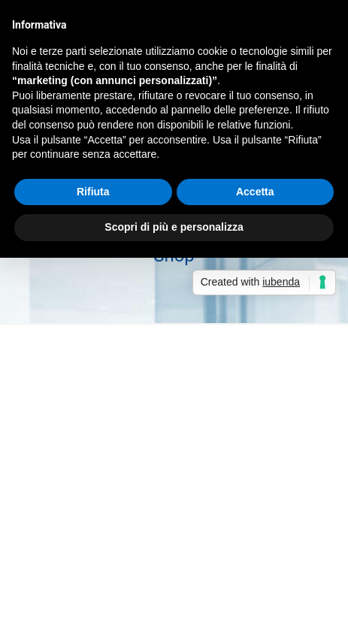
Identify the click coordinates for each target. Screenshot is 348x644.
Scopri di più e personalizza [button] (174, 227)
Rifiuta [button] (93, 192)
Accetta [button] (255, 192)
